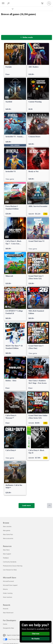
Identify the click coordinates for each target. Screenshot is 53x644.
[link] (15, 60)
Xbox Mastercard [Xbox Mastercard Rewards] (8, 613)
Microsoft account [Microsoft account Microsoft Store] (8, 581)
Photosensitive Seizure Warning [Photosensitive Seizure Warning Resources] (13, 566)
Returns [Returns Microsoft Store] (5, 589)
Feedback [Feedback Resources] (6, 558)
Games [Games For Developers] (5, 624)
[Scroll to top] (50, 506)
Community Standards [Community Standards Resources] (10, 562)
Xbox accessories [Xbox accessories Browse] (8, 538)
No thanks (36, 639)
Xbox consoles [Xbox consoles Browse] (7, 526)
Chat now (36, 634)
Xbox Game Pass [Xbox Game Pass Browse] (8, 534)
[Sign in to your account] (49, 3)
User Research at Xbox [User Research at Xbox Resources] (10, 570)
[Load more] (27, 506)
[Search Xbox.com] (9, 3)
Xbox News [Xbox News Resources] (6, 550)
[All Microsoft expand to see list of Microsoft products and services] (3, 3)
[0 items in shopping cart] (43, 3)
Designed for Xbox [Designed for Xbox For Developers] (8, 628)
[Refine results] (27, 37)
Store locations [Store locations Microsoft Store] (8, 597)
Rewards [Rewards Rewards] (6, 609)
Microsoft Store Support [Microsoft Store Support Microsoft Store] (10, 585)
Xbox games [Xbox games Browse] (7, 530)
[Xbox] (7, 9)
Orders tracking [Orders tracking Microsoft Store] (8, 593)
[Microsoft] (26, 2)
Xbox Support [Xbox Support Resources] (7, 554)
